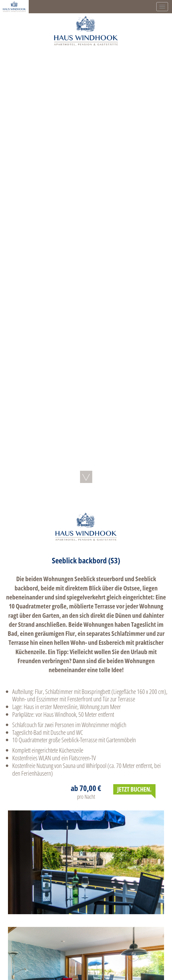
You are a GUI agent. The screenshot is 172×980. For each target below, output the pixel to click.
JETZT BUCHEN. (134, 789)
